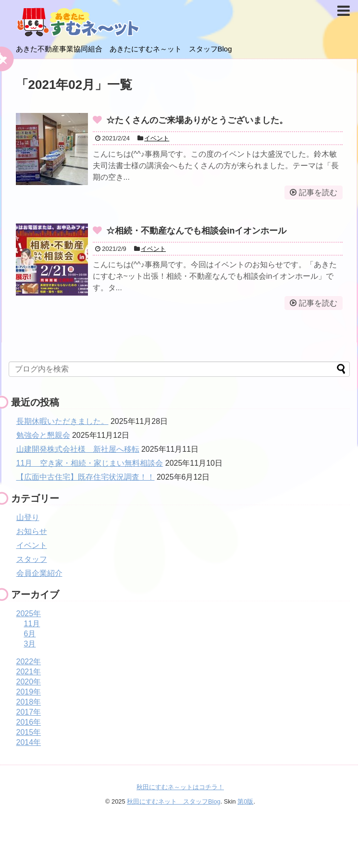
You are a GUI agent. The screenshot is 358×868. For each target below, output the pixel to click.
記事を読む (318, 192)
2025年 (29, 614)
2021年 (29, 672)
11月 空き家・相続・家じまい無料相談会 (90, 463)
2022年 (29, 662)
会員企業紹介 (39, 573)
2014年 (29, 742)
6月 (30, 634)
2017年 (29, 712)
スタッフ (32, 559)
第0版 (245, 801)
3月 (30, 644)
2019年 (29, 692)
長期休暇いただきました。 (62, 421)
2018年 (29, 702)
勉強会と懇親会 (43, 435)
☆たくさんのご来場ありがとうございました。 (197, 120)
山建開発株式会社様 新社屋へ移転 (78, 449)
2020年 (29, 682)
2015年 (29, 732)
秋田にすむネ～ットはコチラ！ (180, 787)
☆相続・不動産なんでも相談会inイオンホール (197, 231)
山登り (28, 517)
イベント (157, 138)
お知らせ (32, 531)
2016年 (29, 722)
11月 (32, 624)
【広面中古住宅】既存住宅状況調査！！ (86, 477)
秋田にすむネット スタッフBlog (174, 801)
